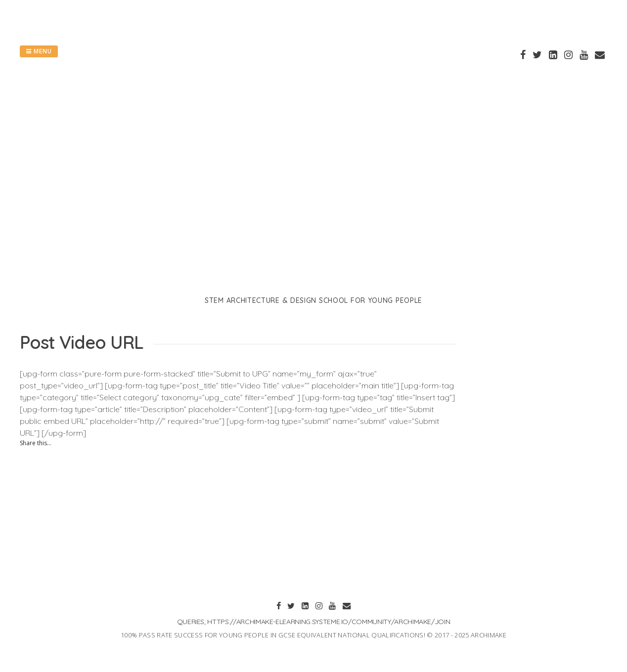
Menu (39, 51)
